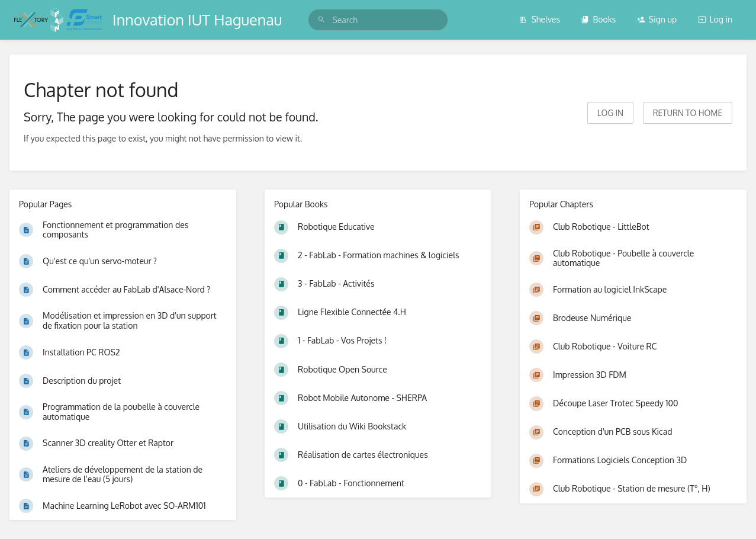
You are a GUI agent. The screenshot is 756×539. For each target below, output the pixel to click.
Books (598, 19)
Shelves (540, 19)
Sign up (657, 19)
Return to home (688, 113)
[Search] (321, 20)
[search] (378, 20)
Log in (715, 19)
